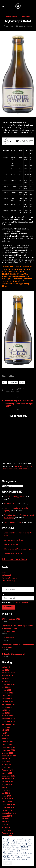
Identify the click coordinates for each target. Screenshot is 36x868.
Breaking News (12, 16)
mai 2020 (6, 762)
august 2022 (7, 707)
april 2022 (6, 713)
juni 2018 (6, 822)
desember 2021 (8, 719)
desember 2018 (8, 805)
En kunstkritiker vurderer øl (13, 654)
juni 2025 (6, 667)
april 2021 (6, 739)
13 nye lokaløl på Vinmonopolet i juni (18, 549)
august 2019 (7, 784)
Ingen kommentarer (26, 26)
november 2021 (8, 721)
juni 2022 (6, 710)
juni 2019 (6, 787)
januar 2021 (7, 744)
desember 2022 (9, 699)
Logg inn (5, 572)
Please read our (15, 603)
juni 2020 (6, 759)
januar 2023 (7, 696)
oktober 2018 (7, 810)
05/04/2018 (10, 26)
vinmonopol (16, 391)
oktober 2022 (7, 701)
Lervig (15, 389)
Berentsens (8, 389)
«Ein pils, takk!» (8, 638)
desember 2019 (8, 776)
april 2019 (6, 793)
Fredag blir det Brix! (11, 544)
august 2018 (7, 816)
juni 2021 (6, 733)
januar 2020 (7, 773)
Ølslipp (20, 389)
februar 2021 (7, 742)
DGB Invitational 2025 (11, 619)
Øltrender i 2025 (10, 504)
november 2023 (9, 684)
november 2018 (8, 807)
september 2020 (9, 756)
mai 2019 (6, 790)
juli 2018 (5, 819)
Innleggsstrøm (8, 575)
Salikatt (26, 389)
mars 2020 (7, 767)
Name (4, 586)
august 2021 (7, 727)
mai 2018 (6, 825)
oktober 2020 (8, 753)
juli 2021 (5, 730)
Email (4, 594)
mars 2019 (6, 796)
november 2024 (9, 673)
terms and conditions (22, 603)
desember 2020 (9, 747)
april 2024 (6, 681)
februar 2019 (7, 799)
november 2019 (8, 779)
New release (25, 16)
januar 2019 (7, 802)
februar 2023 (7, 693)
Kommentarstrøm (9, 578)
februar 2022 (7, 716)
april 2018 (6, 827)
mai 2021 (6, 736)
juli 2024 (6, 679)
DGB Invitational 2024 (12, 522)
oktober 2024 (8, 676)
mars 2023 (6, 690)
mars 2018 (6, 830)
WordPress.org (8, 581)
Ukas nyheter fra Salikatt (13, 553)
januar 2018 (7, 836)
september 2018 (9, 813)
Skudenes (8, 391)
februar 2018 (7, 833)
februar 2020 (7, 770)
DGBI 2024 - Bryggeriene (14, 496)
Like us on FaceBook (14, 559)
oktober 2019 (7, 782)
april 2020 (6, 764)
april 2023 (6, 687)
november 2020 (9, 750)
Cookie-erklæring (21, 859)
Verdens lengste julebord (13, 540)
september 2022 (9, 704)
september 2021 (9, 724)
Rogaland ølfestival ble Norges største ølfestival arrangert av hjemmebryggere (18, 628)
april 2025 (6, 670)
